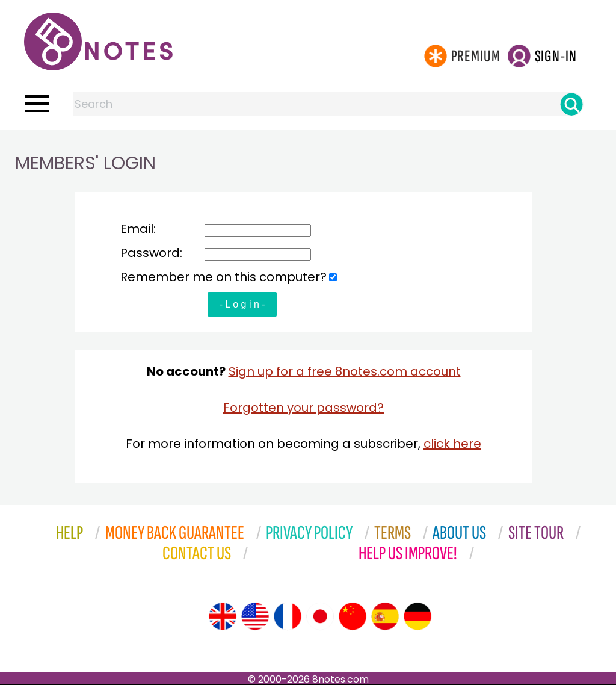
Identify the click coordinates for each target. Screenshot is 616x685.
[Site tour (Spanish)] (385, 616)
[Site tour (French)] (288, 616)
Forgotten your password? (303, 408)
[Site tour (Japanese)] (320, 616)
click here (452, 444)
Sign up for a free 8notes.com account (345, 371)
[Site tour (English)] (223, 616)
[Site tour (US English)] (255, 616)
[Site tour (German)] (417, 616)
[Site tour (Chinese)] (353, 616)
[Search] (571, 104)
